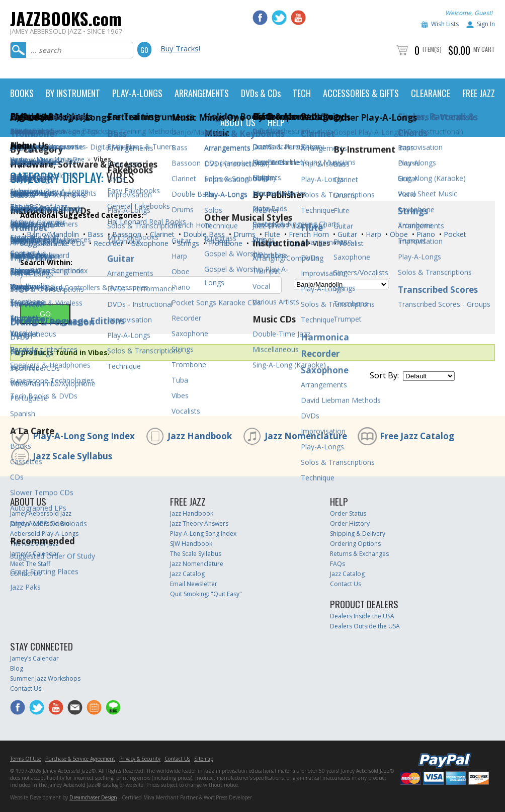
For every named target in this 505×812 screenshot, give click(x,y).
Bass (95, 234)
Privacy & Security (140, 759)
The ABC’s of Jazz (34, 544)
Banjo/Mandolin (52, 234)
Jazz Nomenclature (306, 436)
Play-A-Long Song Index (84, 436)
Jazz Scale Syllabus (72, 456)
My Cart (484, 49)
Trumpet (264, 243)
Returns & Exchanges (359, 554)
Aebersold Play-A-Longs (44, 534)
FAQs (338, 564)
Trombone (224, 243)
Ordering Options (355, 544)
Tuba (295, 243)
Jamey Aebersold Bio (40, 523)
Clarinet (161, 234)
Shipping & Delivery (358, 534)
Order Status (348, 513)
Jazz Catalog (187, 574)
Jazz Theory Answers (199, 523)
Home (19, 159)
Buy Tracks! (180, 48)
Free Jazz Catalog (417, 436)
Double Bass (203, 234)
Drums (243, 234)
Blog (17, 668)
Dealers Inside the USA (362, 616)
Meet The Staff (30, 564)
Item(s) (432, 49)
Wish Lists (445, 24)
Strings (187, 243)
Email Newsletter (194, 584)
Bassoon (126, 234)
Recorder (107, 243)
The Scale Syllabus (196, 554)
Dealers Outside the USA (365, 626)
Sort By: (384, 375)
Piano (425, 234)
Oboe (398, 234)
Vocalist (350, 243)
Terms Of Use (26, 759)
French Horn (308, 234)
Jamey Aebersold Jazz (41, 513)
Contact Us (26, 574)
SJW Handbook (191, 544)
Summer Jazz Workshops (45, 678)
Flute (271, 234)
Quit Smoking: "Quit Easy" (206, 594)
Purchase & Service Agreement (80, 759)
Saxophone (149, 243)
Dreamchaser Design (93, 797)
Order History (350, 523)
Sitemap (204, 759)
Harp (372, 234)
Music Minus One (61, 159)
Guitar (346, 234)
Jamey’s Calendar (34, 554)
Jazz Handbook (200, 436)
